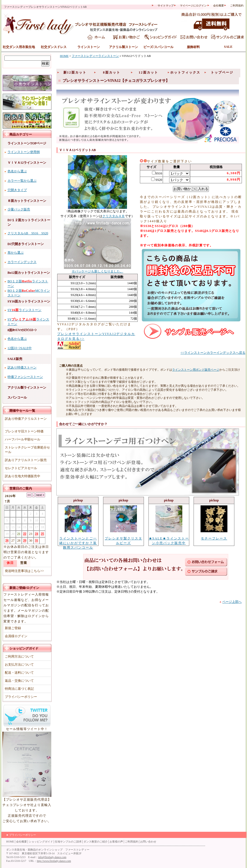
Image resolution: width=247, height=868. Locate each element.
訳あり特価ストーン (22, 367)
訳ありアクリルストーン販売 (26, 460)
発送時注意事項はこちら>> (24, 571)
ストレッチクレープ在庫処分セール (27, 450)
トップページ (222, 72)
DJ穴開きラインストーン (26, 244)
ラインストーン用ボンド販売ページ (196, 370)
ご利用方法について (19, 657)
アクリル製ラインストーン (27, 388)
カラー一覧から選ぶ (22, 181)
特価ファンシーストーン (25, 377)
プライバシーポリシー (21, 697)
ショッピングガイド (24, 648)
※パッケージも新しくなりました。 (97, 271)
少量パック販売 (19, 209)
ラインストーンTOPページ (27, 143)
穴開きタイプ (17, 190)
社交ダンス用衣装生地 (19, 47)
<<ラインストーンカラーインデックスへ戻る (213, 353)
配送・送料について (19, 673)
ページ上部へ (232, 602)
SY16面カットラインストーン (29, 301)
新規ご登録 (17, 588)
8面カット (112, 72)
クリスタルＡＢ (114, 216)
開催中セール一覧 (22, 411)
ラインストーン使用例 (24, 152)
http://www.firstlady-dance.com (54, 861)
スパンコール (17, 397)
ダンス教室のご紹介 (96, 842)
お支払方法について (19, 665)
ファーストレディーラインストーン (95, 56)
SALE (228, 47)
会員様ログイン (16, 636)
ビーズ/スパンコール (158, 47)
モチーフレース (214, 538)
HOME (64, 56)
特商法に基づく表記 (19, 689)
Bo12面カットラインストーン (29, 273)
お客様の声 (116, 842)
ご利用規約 (237, 6)
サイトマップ (166, 6)
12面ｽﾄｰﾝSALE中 (20, 348)
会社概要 (219, 6)
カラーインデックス (22, 262)
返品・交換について (19, 681)
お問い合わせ (148, 842)
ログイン (33, 588)
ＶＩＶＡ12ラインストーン (27, 163)
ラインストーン (89, 47)
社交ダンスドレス (54, 47)
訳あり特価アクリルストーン (26, 419)
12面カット (148, 72)
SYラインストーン (24, 310)
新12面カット (75, 72)
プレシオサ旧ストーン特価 (24, 431)
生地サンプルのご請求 (68, 842)
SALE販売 (15, 359)
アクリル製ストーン (123, 47)
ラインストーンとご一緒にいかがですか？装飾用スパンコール (78, 543)
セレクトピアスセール (21, 468)
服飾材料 (193, 47)
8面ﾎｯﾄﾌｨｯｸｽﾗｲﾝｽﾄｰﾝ (22, 330)
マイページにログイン (193, 6)
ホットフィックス (185, 72)
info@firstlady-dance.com (52, 857)
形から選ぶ (16, 253)
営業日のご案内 (21, 488)
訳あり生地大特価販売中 (23, 476)
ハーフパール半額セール (23, 439)
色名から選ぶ (17, 171)
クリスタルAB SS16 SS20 (28, 233)
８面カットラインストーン (27, 201)
